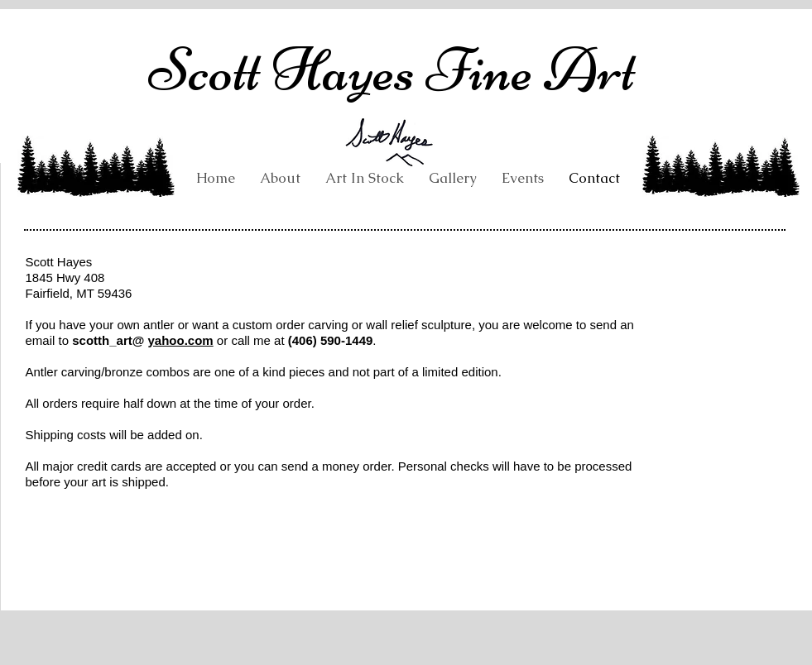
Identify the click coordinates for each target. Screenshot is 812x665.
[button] (453, 178)
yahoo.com (181, 340)
